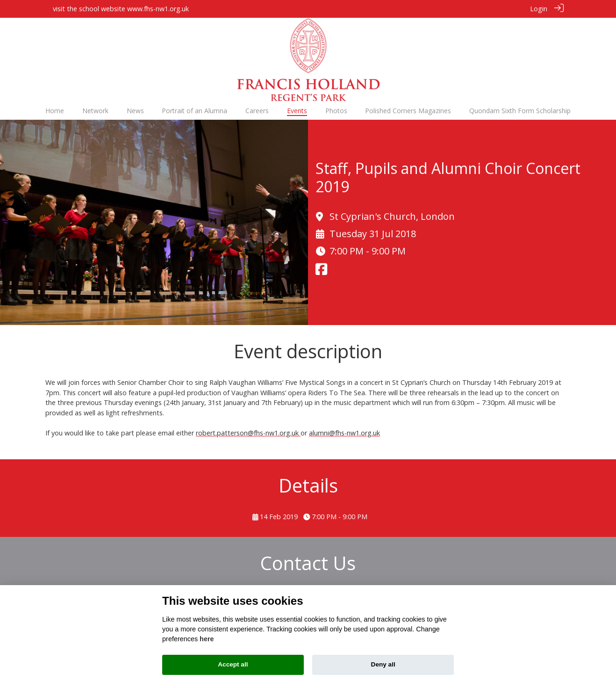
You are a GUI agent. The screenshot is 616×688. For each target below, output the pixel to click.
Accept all (233, 664)
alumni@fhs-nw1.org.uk (344, 432)
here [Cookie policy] (207, 639)
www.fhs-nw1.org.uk (158, 9)
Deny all (383, 664)
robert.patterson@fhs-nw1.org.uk (248, 432)
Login (539, 9)
